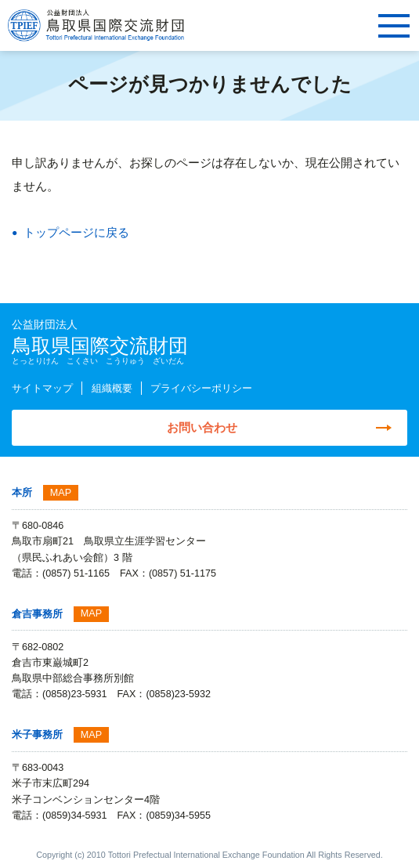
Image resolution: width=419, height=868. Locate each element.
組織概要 (112, 389)
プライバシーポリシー (201, 389)
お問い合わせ (202, 427)
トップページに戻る (76, 232)
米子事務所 (37, 735)
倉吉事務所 (37, 614)
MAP (61, 493)
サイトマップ (42, 389)
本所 (22, 493)
